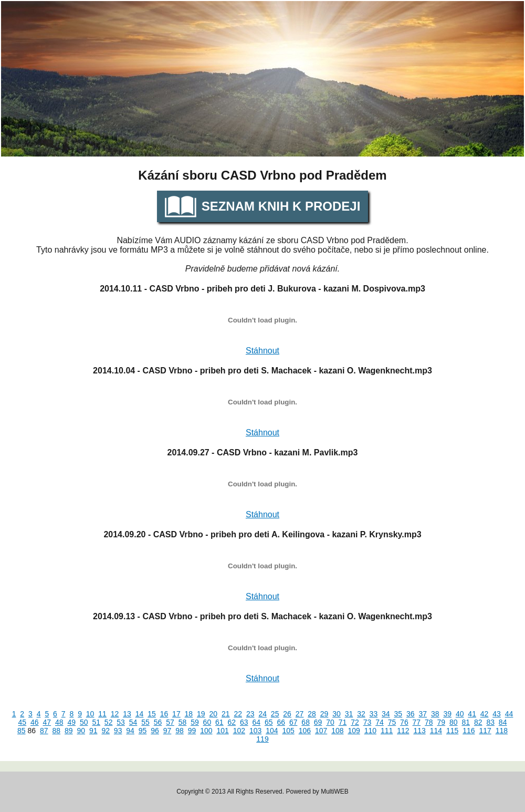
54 (133, 722)
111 (387, 731)
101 (222, 731)
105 (288, 731)
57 (170, 722)
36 (411, 714)
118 (502, 731)
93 (118, 731)
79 (442, 722)
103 (255, 731)
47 (47, 722)
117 (485, 731)
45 (23, 722)
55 (145, 722)
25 (275, 714)
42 (485, 714)
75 (392, 722)
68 (306, 722)
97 (167, 731)
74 (380, 722)
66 (281, 722)
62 (232, 722)
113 (419, 731)
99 (192, 731)
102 (239, 731)
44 (509, 714)
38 (435, 714)
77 (417, 722)
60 (207, 722)
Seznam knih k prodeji (281, 206)
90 (81, 731)
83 (490, 722)
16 (164, 714)
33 (374, 714)
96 (155, 731)
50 (84, 722)
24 (262, 714)
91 (93, 731)
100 (206, 731)
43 (497, 714)
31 (349, 714)
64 (256, 722)
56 (158, 722)
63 (244, 722)
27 (300, 714)
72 (355, 722)
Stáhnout (262, 351)
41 (472, 714)
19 (201, 714)
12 (115, 714)
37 (423, 714)
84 (503, 722)
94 (130, 731)
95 (143, 731)
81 (466, 722)
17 (176, 714)
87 (44, 731)
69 (318, 722)
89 (69, 731)
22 (238, 714)
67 (293, 722)
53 (121, 722)
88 (57, 731)
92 (106, 731)
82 (478, 722)
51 (96, 722)
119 (262, 739)
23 (250, 714)
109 (354, 731)
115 (452, 731)
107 (321, 731)
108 (337, 731)
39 (447, 714)
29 (324, 714)
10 (90, 714)
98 (180, 731)
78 (429, 722)
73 (367, 722)
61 (219, 722)
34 (386, 714)
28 (312, 714)
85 (22, 731)
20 (214, 714)
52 (109, 722)
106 (305, 731)
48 (59, 722)
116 (469, 731)
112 (403, 731)
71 (343, 722)
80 (454, 722)
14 (140, 714)
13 (127, 714)
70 (330, 722)
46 (35, 722)
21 (226, 714)
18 (189, 714)
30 (337, 714)
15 (152, 714)
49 (71, 722)
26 (287, 714)
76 (404, 722)
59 (195, 722)
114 (436, 731)
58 (183, 722)
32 (361, 714)
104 (272, 731)
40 (460, 714)
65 (269, 722)
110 (370, 731)
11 (102, 714)
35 (398, 714)
